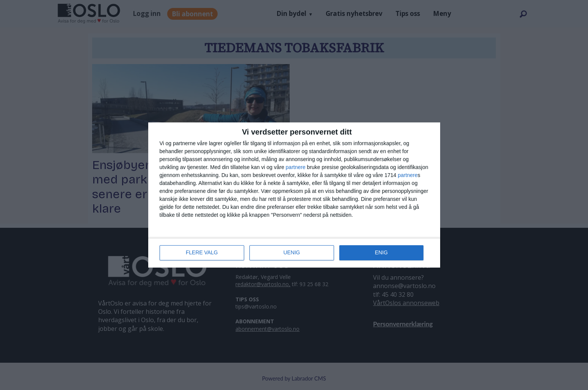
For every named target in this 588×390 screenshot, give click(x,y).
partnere (296, 168)
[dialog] (294, 195)
